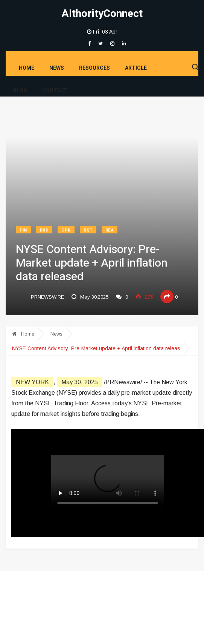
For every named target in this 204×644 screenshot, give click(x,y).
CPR (66, 230)
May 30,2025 (90, 297)
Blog (20, 91)
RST (88, 230)
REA (110, 230)
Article (136, 68)
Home (27, 68)
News (57, 68)
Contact (55, 91)
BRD (44, 230)
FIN (23, 230)
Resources (94, 68)
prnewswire (47, 297)
